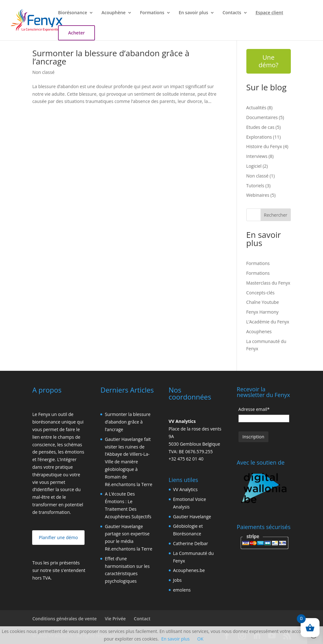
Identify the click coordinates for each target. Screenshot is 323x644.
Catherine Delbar (191, 543)
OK (200, 639)
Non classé (43, 72)
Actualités (256, 108)
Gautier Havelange (192, 517)
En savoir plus (194, 13)
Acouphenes (259, 331)
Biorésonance (73, 13)
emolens (182, 590)
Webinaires (258, 195)
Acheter (76, 33)
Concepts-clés (261, 293)
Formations (152, 13)
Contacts (232, 13)
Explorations (259, 137)
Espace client (269, 13)
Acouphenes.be (189, 570)
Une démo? (269, 61)
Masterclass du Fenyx (268, 283)
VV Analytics (185, 489)
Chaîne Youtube (263, 302)
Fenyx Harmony (262, 312)
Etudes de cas (260, 127)
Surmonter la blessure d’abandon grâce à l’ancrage (111, 57)
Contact (142, 619)
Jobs (177, 580)
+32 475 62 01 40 (186, 459)
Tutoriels (255, 186)
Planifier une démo (58, 537)
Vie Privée (115, 619)
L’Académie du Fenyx (268, 322)
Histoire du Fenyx (264, 146)
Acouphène (114, 13)
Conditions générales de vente (64, 619)
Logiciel (254, 166)
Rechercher (276, 215)
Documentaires (262, 117)
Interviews (257, 156)
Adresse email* (254, 409)
